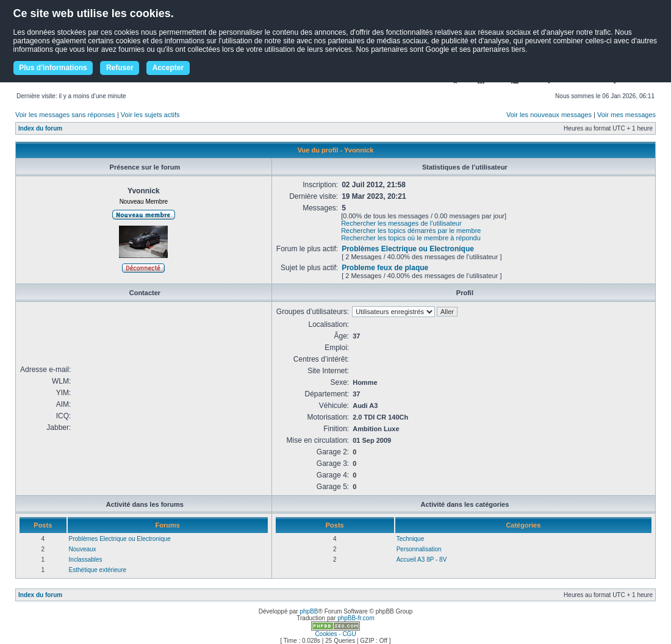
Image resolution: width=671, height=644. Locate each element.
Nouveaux (83, 549)
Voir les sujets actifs (150, 115)
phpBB (309, 611)
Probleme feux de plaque (385, 268)
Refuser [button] (120, 68)
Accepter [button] (168, 68)
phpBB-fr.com (356, 618)
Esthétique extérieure (98, 570)
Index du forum (40, 128)
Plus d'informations (53, 68)
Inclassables (86, 560)
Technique (411, 539)
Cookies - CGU (335, 634)
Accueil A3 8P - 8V (422, 560)
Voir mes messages (626, 115)
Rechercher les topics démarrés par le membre (411, 231)
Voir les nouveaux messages (549, 115)
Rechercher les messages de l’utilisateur (401, 223)
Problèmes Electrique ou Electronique (408, 249)
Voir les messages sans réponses (65, 115)
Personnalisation (419, 549)
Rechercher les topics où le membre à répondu (411, 238)
